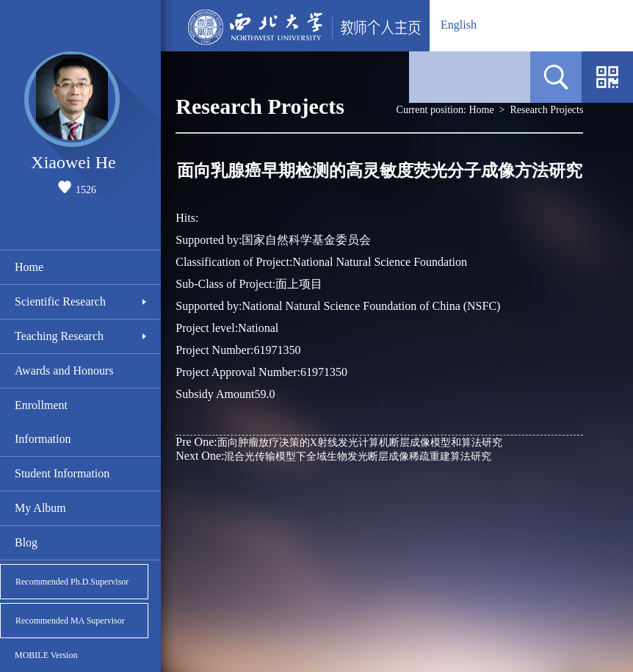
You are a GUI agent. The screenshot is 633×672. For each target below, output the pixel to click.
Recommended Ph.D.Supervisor (72, 582)
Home (29, 267)
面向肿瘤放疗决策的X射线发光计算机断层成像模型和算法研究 (339, 442)
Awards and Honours (64, 371)
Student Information (62, 473)
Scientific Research (60, 301)
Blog (26, 542)
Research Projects (547, 110)
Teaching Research (59, 336)
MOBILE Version (46, 655)
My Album (40, 508)
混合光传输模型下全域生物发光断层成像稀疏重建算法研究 (333, 456)
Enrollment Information (43, 422)
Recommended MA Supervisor (70, 621)
